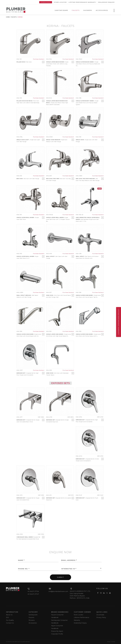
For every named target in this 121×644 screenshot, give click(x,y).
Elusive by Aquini (57, 631)
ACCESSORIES (102, 10)
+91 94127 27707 (33, 594)
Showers (32, 620)
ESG (8, 617)
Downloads (46, 2)
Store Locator (60, 2)
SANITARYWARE (61, 10)
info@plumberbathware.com (58, 591)
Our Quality (10, 620)
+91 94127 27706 (33, 591)
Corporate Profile (57, 634)
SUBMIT (60, 577)
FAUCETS (76, 10)
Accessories (33, 623)
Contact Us (10, 623)
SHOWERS (88, 10)
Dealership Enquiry (106, 2)
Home (8, 17)
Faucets (14, 17)
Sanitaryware (33, 615)
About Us (9, 615)
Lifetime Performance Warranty (82, 2)
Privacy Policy (101, 617)
